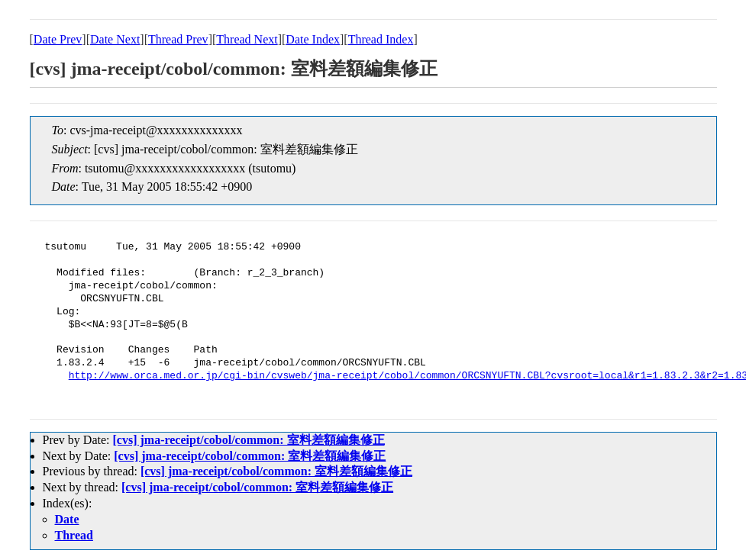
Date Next (115, 39)
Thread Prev (178, 39)
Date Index (313, 39)
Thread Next (247, 39)
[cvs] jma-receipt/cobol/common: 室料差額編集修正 (248, 440)
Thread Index (381, 39)
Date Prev (58, 39)
